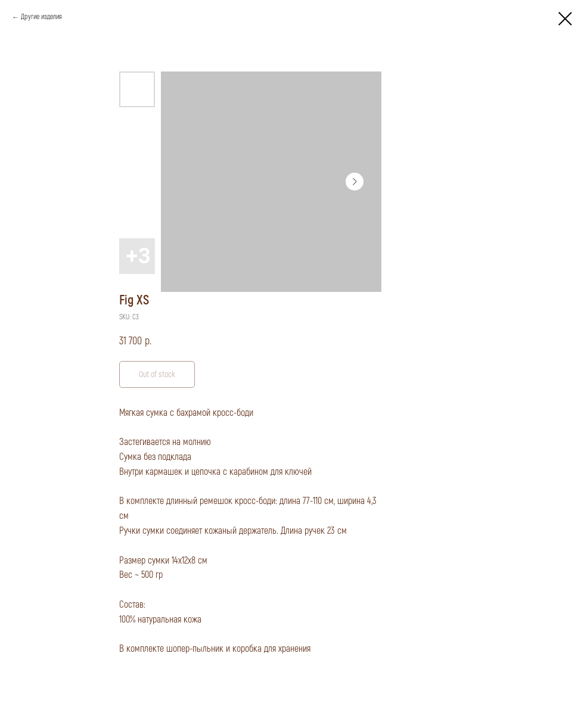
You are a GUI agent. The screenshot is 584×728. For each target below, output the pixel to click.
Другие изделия (41, 17)
